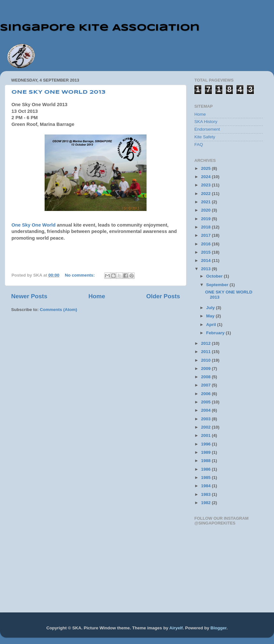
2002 (206, 427)
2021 (206, 202)
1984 (206, 486)
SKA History (206, 122)
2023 (206, 185)
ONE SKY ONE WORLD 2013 (58, 92)
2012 (206, 343)
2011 (206, 352)
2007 (206, 385)
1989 (206, 452)
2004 (206, 410)
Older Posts (163, 296)
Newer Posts (29, 296)
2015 (206, 252)
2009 (206, 369)
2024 (206, 177)
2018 (206, 227)
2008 (206, 377)
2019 (206, 219)
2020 (206, 210)
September (218, 285)
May (211, 316)
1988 (206, 461)
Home (97, 296)
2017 (206, 235)
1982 (206, 503)
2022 (206, 194)
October (215, 276)
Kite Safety (205, 137)
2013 (206, 269)
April (212, 325)
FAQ (199, 145)
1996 (206, 444)
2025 (206, 168)
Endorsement (207, 129)
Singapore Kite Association (100, 28)
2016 (206, 244)
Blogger (218, 628)
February (216, 333)
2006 (206, 394)
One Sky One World (33, 225)
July (211, 308)
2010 (206, 360)
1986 (206, 469)
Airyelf (176, 628)
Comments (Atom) (58, 310)
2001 (206, 435)
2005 (206, 402)
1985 (206, 478)
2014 (206, 260)
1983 (206, 494)
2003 (206, 419)
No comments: (81, 275)
